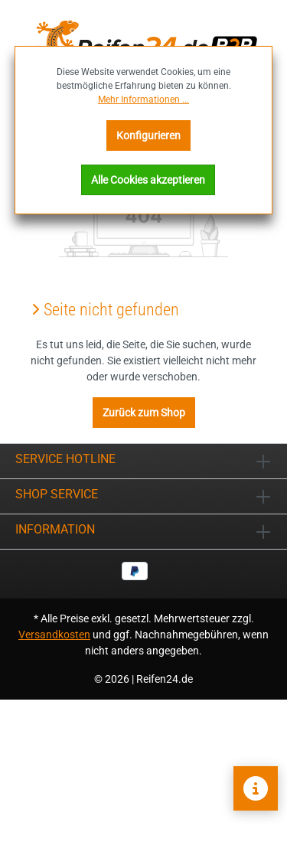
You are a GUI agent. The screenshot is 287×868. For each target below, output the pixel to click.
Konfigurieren (148, 135)
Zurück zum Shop (144, 413)
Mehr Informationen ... (143, 100)
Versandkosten (54, 635)
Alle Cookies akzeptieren (148, 180)
